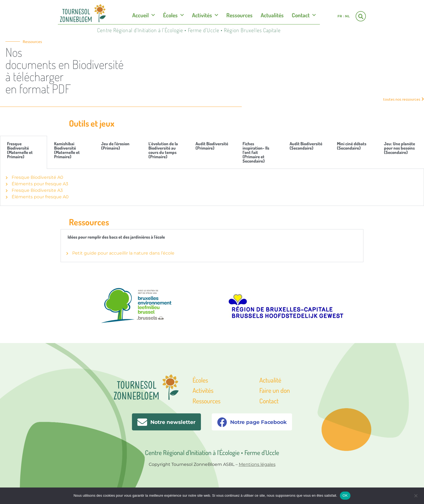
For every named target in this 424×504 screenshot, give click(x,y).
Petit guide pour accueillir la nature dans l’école (120, 253)
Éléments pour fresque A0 (37, 197)
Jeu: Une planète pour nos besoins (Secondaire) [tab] (400, 148)
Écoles (173, 15)
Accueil (144, 15)
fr (340, 16)
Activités (205, 15)
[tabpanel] (212, 187)
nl (347, 16)
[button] (361, 16)
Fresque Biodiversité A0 (34, 177)
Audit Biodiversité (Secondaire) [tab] (306, 146)
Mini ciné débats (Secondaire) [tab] (352, 146)
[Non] (416, 495)
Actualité (270, 380)
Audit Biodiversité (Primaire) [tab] (212, 146)
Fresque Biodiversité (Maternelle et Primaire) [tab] (20, 150)
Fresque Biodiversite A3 (34, 190)
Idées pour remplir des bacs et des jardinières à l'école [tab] (116, 237)
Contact (304, 15)
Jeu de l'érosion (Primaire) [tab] (115, 146)
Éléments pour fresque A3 (37, 184)
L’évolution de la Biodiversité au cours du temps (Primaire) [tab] (163, 150)
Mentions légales (257, 464)
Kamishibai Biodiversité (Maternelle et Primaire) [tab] (67, 150)
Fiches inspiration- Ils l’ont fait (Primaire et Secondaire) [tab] (256, 152)
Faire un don (275, 390)
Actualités (272, 15)
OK (345, 495)
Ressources (239, 15)
